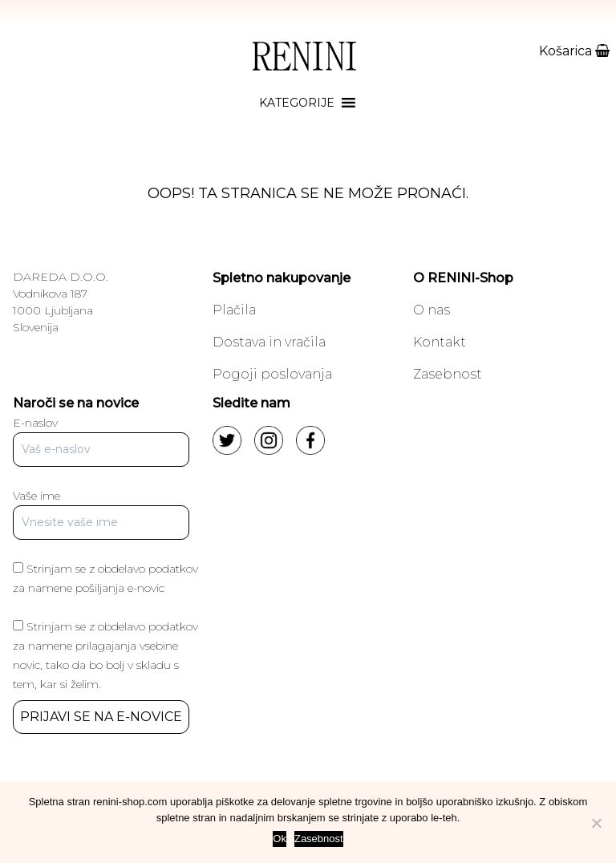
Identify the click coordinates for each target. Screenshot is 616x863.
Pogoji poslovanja (272, 374)
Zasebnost (448, 374)
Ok (280, 839)
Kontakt (440, 342)
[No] (596, 823)
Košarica (574, 51)
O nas (432, 310)
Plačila (234, 310)
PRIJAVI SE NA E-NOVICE (101, 717)
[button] (297, 103)
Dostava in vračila (269, 342)
